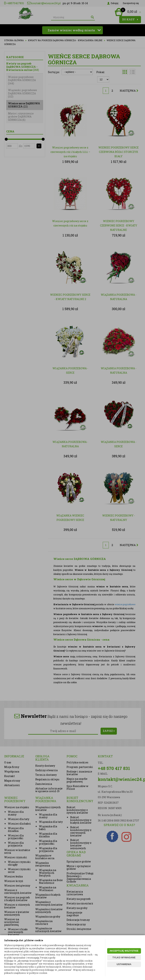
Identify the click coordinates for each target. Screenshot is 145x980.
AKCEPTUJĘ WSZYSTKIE (124, 951)
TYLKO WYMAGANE (124, 957)
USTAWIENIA (124, 964)
